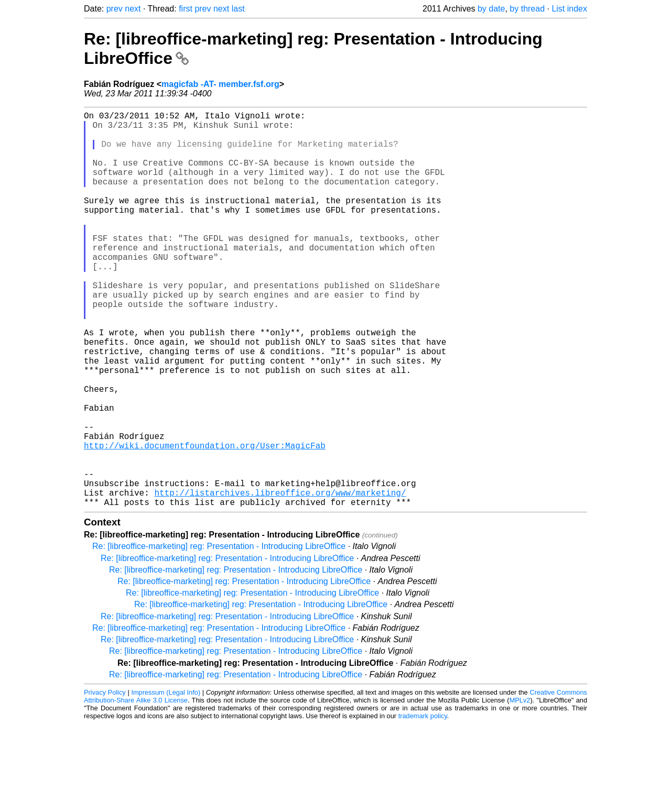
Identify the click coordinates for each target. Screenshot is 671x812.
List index (569, 9)
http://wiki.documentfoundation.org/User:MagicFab (205, 521)
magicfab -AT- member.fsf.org (220, 84)
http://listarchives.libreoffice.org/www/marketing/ (280, 578)
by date (491, 9)
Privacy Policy (105, 780)
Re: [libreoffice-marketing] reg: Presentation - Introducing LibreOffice (219, 634)
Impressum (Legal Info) (166, 780)
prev (115, 9)
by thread (527, 9)
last (238, 9)
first (186, 9)
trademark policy (423, 804)
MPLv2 (520, 788)
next (133, 9)
